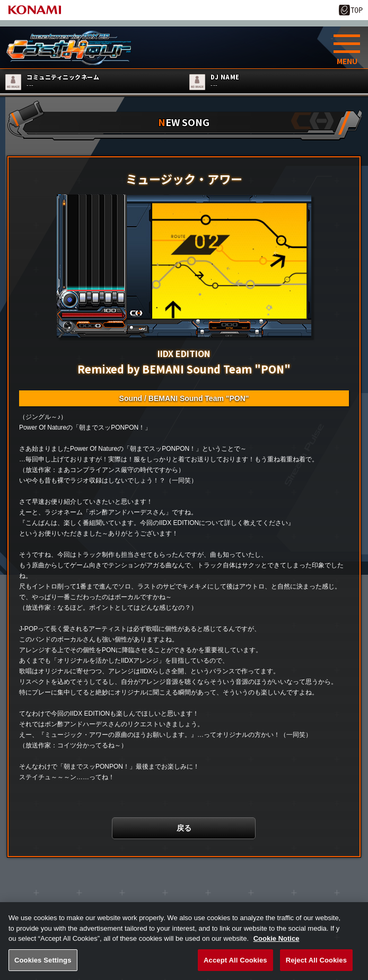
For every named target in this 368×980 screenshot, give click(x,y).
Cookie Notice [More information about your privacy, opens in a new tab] (277, 948)
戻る (184, 831)
